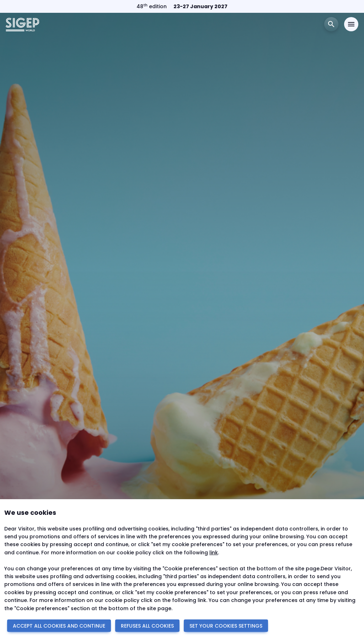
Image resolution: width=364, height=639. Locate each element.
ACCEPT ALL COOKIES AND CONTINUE (59, 626)
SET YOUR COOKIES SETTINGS (226, 626)
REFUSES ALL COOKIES (147, 626)
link (214, 553)
